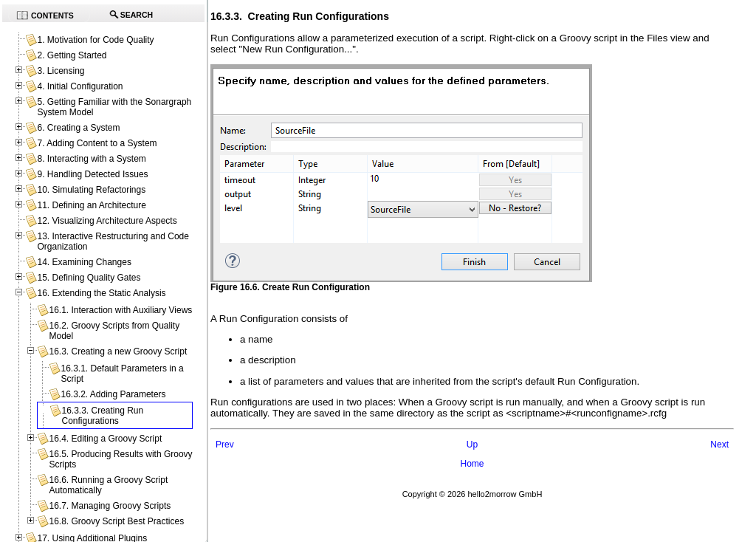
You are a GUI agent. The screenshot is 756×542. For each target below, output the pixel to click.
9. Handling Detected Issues (92, 174)
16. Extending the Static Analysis (101, 293)
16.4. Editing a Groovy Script (105, 439)
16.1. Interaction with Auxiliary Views (120, 310)
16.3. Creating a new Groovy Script (118, 351)
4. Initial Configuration (80, 86)
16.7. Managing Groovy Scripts (110, 506)
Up (472, 445)
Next (719, 445)
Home (472, 464)
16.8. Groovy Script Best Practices (116, 521)
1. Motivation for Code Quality (95, 40)
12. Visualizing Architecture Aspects (107, 221)
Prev (225, 445)
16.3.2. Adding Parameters (113, 394)
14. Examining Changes (84, 262)
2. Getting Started (72, 55)
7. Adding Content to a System (97, 143)
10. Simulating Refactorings (91, 190)
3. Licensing (61, 71)
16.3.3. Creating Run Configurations (102, 416)
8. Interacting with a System (91, 159)
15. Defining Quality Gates (89, 278)
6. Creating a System (78, 128)
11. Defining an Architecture (91, 205)
